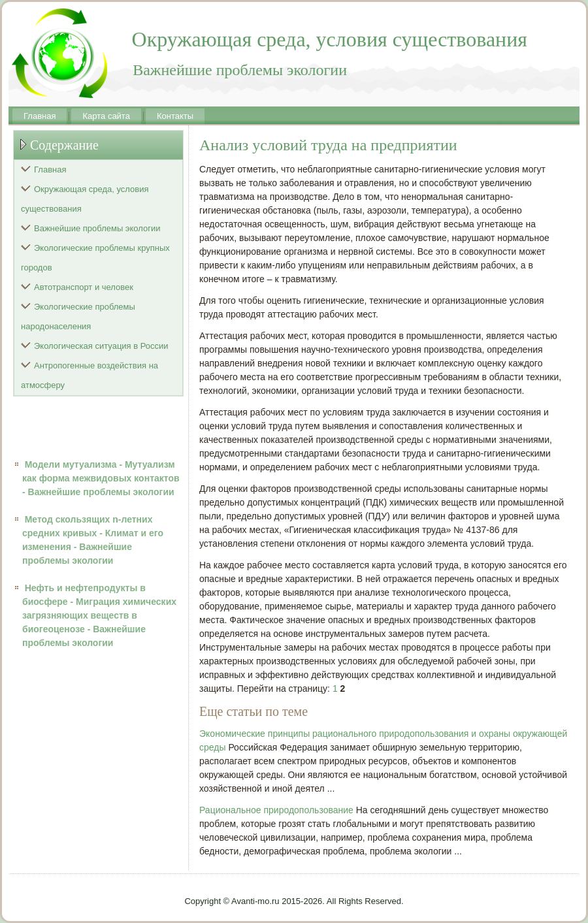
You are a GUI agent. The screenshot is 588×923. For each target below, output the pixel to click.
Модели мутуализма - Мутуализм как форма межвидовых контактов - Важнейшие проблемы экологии (101, 478)
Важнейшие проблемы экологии (97, 228)
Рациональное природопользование (276, 810)
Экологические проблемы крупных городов (95, 258)
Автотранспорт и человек (84, 287)
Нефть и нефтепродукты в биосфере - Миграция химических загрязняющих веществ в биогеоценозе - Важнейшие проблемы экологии (99, 615)
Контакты (175, 116)
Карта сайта (106, 116)
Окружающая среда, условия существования (85, 199)
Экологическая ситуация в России (101, 346)
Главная (40, 116)
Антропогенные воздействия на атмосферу (90, 375)
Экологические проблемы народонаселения (78, 316)
